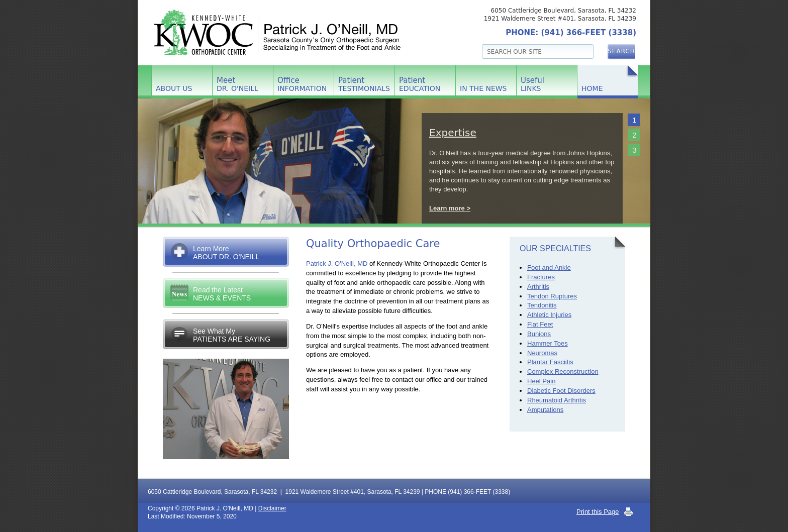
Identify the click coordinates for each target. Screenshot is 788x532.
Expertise (453, 133)
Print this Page (598, 512)
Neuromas (542, 353)
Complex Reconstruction (563, 371)
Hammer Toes (548, 343)
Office (302, 84)
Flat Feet (540, 324)
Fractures (541, 277)
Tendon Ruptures (552, 296)
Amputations (545, 410)
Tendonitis (542, 305)
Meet (237, 84)
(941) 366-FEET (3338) (589, 33)
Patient (364, 84)
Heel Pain (541, 381)
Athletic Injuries (549, 315)
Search (621, 51)
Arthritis (538, 287)
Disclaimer (272, 508)
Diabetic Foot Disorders (561, 391)
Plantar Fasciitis (550, 362)
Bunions (539, 334)
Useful (532, 84)
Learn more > (450, 208)
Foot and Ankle (549, 268)
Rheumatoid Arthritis (557, 400)
